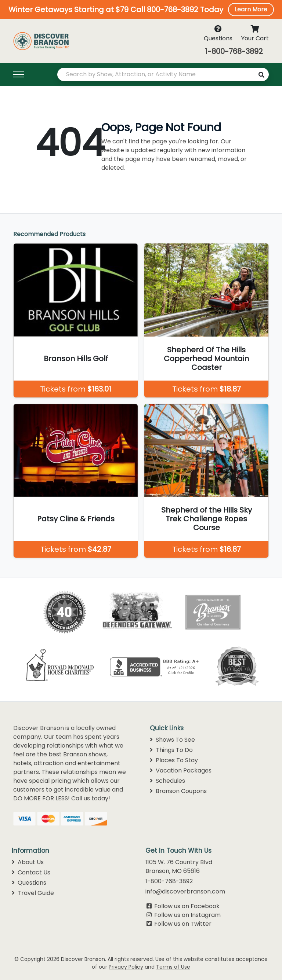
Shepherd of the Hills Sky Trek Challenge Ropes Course (207, 519)
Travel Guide (33, 893)
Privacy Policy (126, 967)
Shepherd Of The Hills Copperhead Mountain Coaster (206, 359)
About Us (28, 862)
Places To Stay (174, 760)
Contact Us (31, 872)
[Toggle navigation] (31, 74)
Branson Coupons (178, 791)
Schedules (167, 781)
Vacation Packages (181, 770)
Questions (29, 883)
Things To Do (171, 750)
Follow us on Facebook (187, 906)
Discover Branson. (84, 959)
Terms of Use (173, 967)
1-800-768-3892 (234, 51)
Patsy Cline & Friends (76, 519)
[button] (141, 10)
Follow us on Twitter (183, 924)
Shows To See (172, 740)
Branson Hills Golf (76, 359)
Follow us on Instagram (187, 915)
